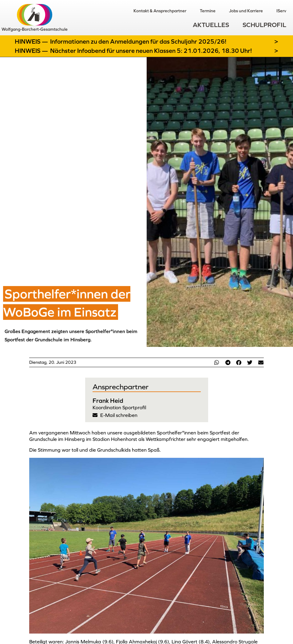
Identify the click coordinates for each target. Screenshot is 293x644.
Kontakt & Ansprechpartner (160, 11)
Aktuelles (211, 25)
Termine (208, 11)
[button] (217, 362)
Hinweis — (32, 41)
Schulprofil (264, 25)
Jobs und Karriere (246, 11)
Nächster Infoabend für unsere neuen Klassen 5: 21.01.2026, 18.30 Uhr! (151, 51)
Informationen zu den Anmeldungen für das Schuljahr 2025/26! (138, 41)
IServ (281, 11)
